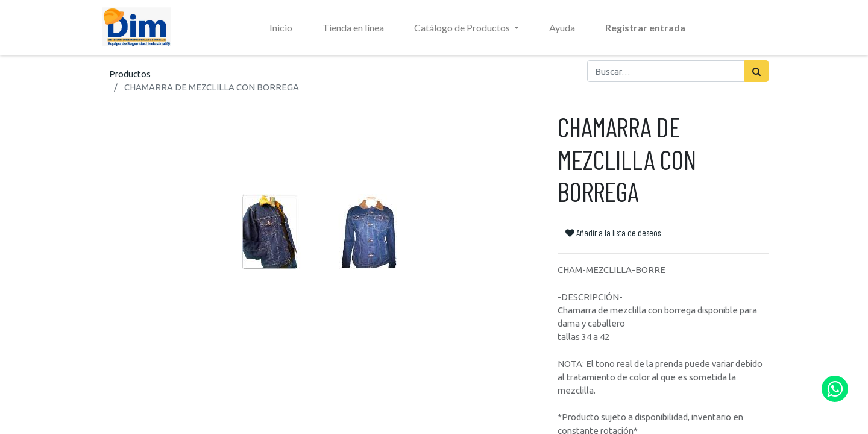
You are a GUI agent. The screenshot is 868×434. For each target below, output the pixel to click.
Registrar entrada (645, 27)
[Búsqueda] (756, 71)
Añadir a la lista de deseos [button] (613, 233)
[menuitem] (281, 28)
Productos (130, 74)
